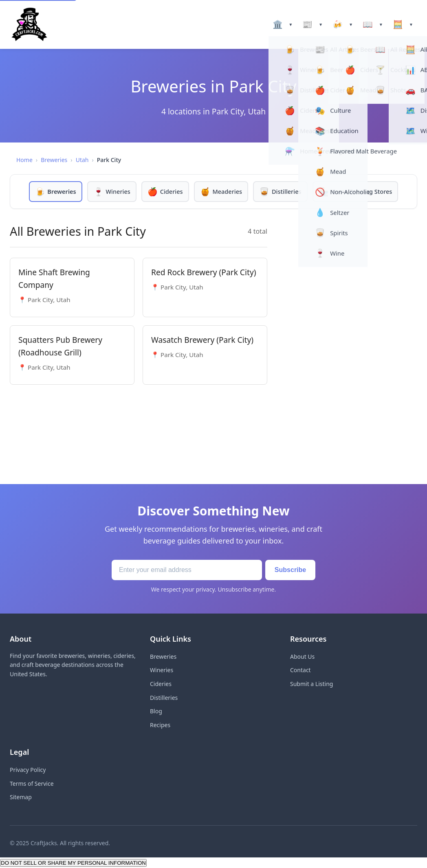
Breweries (54, 160)
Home (24, 160)
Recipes (160, 725)
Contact (300, 670)
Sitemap (21, 797)
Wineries (162, 670)
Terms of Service (32, 784)
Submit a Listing (311, 684)
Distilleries (164, 698)
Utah (82, 160)
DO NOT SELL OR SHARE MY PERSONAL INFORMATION (73, 863)
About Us (302, 656)
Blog (156, 711)
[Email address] (183, 570)
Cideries (161, 684)
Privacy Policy (28, 770)
